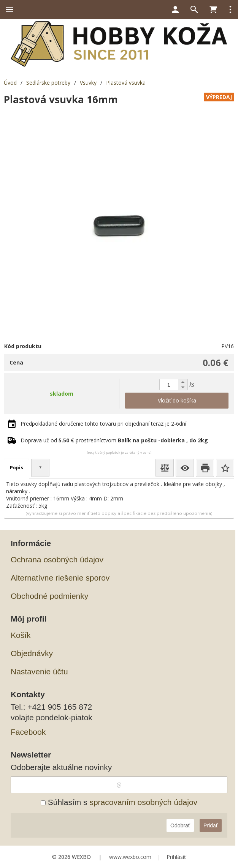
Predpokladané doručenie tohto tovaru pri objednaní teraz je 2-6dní (103, 424)
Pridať (211, 825)
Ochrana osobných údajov (57, 559)
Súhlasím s (119, 802)
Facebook (28, 732)
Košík (21, 635)
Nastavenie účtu (39, 672)
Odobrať (180, 825)
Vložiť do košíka (177, 400)
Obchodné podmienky (49, 596)
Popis (17, 468)
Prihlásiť (176, 857)
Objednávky (32, 653)
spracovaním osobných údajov (143, 802)
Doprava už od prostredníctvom (114, 440)
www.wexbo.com (130, 857)
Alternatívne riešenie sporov (60, 578)
